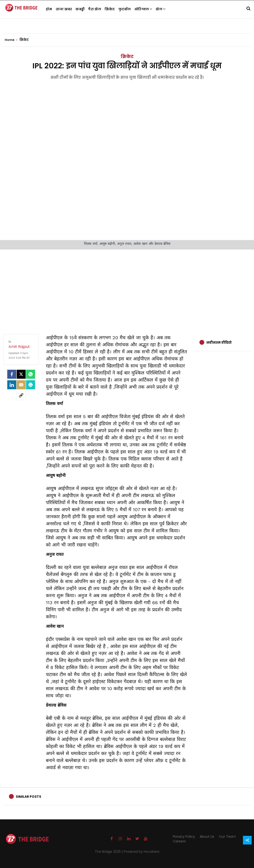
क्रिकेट (110, 9)
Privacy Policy (184, 837)
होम (49, 9)
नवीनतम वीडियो (219, 343)
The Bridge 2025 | (109, 852)
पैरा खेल (95, 9)
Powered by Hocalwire (142, 852)
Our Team (227, 837)
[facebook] (12, 374)
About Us (207, 837)
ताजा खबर (64, 9)
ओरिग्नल (143, 9)
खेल (161, 9)
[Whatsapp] (31, 374)
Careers (179, 841)
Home (11, 40)
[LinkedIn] (12, 385)
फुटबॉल (125, 9)
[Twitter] (21, 374)
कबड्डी (80, 9)
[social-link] (21, 395)
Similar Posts (28, 797)
